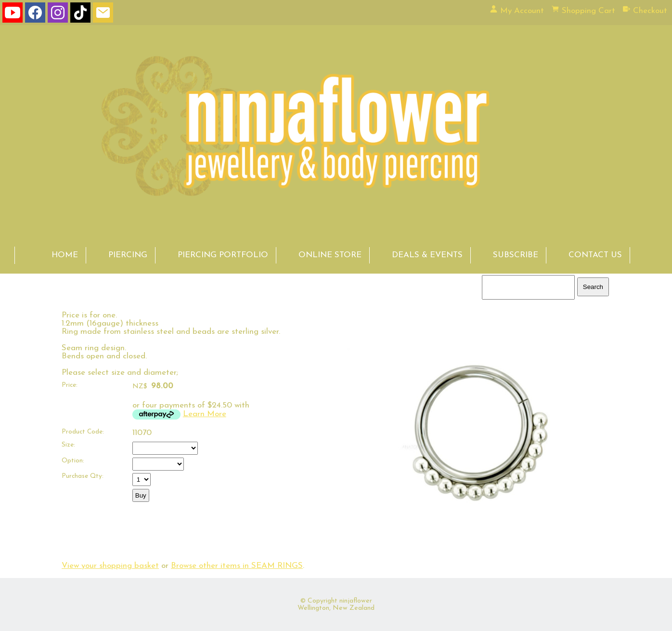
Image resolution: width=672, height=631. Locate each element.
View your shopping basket (110, 566)
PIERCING (128, 255)
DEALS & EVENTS (427, 255)
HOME (65, 255)
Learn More (205, 414)
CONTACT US (595, 255)
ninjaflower (356, 601)
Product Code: (83, 432)
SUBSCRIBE (516, 255)
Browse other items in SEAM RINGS (237, 566)
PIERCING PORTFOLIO (223, 255)
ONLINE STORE (330, 255)
